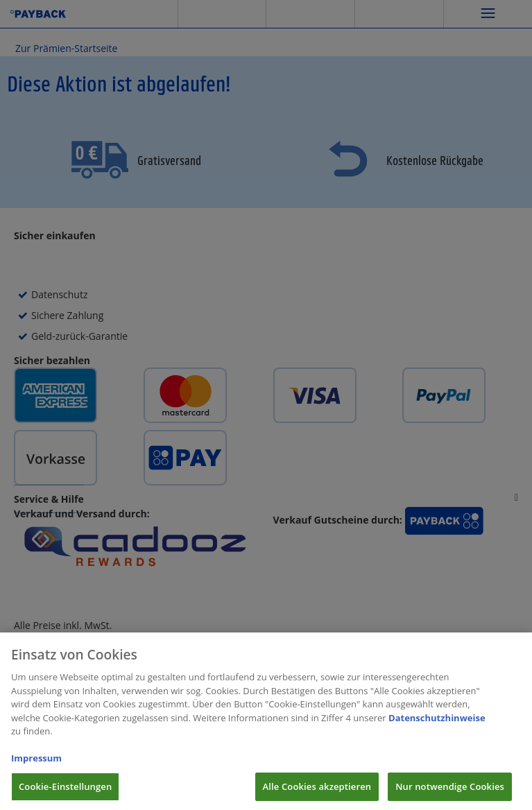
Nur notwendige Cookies (450, 792)
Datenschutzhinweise (437, 723)
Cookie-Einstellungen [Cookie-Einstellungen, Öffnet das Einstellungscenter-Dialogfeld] (65, 792)
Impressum (36, 764)
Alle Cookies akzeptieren (317, 792)
